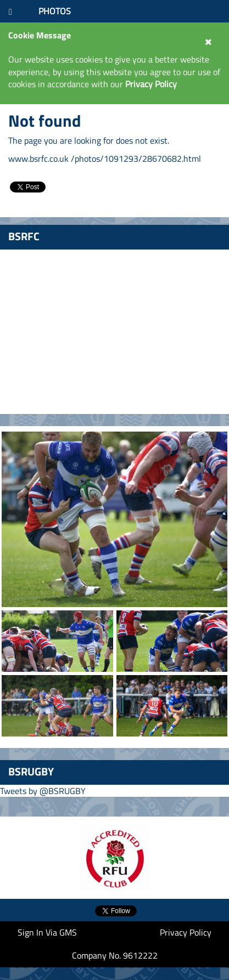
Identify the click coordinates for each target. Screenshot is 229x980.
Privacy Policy (186, 932)
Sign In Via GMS (47, 932)
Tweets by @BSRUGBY (43, 791)
